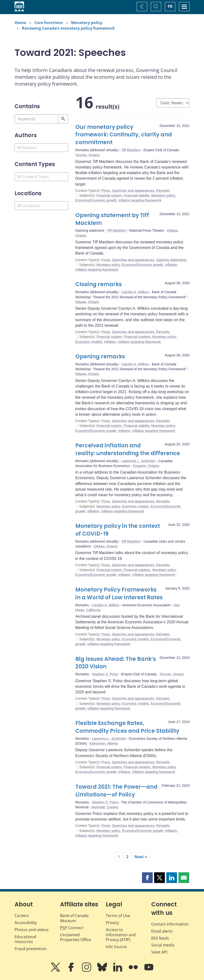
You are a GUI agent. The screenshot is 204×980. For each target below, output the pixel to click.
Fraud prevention (31, 949)
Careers (22, 916)
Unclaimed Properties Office (75, 937)
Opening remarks (100, 357)
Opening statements (171, 260)
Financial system (109, 195)
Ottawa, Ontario (87, 302)
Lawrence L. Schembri (138, 461)
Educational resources (25, 939)
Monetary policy (87, 23)
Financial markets (137, 337)
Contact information (170, 924)
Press (106, 191)
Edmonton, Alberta (104, 743)
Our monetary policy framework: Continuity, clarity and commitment (124, 135)
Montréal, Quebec (105, 807)
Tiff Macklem (131, 150)
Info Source (116, 947)
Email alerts (162, 931)
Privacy (112, 923)
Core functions (49, 23)
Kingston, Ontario (146, 466)
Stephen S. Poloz (105, 674)
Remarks (163, 191)
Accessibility (26, 923)
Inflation (171, 265)
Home (20, 23)
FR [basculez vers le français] (170, 6)
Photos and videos (32, 930)
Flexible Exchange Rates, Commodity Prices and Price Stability (127, 727)
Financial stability (137, 195)
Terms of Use (118, 916)
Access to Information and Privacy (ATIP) (121, 935)
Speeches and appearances (133, 191)
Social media (163, 945)
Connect (72, 928)
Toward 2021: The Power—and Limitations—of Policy (116, 791)
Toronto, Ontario (88, 155)
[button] (147, 878)
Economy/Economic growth (96, 200)
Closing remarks (99, 284)
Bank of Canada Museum (74, 918)
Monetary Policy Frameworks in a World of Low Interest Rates (119, 594)
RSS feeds (160, 938)
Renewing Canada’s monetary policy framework (68, 28)
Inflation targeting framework (140, 200)
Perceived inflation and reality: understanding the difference (128, 449)
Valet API (159, 952)
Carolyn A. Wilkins (135, 292)
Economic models (89, 342)
